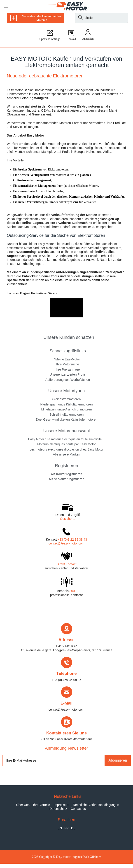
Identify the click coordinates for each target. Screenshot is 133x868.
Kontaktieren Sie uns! (44, 293)
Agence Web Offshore (87, 857)
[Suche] (80, 18)
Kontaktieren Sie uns (66, 733)
